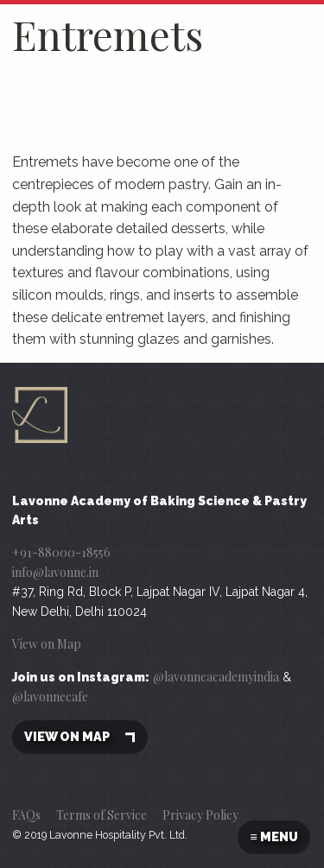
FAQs (26, 815)
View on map (80, 737)
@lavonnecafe (50, 697)
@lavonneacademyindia (216, 677)
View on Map (47, 644)
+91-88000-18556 (61, 552)
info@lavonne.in (55, 572)
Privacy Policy (200, 815)
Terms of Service (102, 815)
